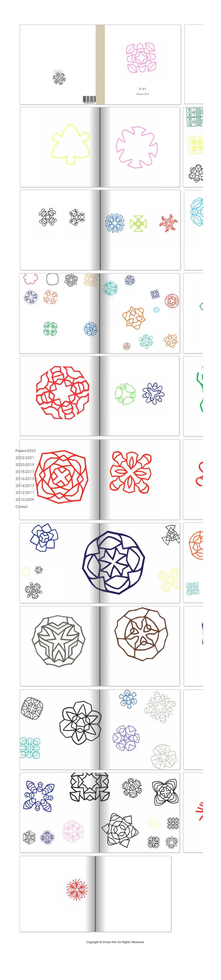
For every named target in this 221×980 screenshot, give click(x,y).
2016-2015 (25, 479)
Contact (22, 507)
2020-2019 (25, 465)
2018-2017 (25, 472)
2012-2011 (25, 493)
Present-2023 (26, 451)
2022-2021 (25, 458)
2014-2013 (25, 486)
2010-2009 (25, 500)
